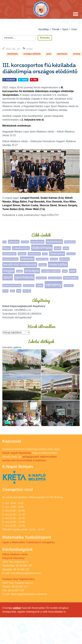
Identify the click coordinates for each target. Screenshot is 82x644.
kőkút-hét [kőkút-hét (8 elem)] (65, 259)
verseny (77, 54)
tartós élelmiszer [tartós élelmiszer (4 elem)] (55, 278)
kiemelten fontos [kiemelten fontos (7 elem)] (10, 259)
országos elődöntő (32, 54)
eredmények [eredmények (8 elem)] (34, 254)
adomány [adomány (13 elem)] (14, 242)
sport (49, 54)
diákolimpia (12, 54)
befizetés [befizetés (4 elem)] (25, 242)
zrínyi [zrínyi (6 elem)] (5, 291)
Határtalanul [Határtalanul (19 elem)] (57, 254)
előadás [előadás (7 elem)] (22, 254)
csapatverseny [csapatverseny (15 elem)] (21, 248)
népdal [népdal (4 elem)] (19, 271)
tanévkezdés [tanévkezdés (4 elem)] (41, 278)
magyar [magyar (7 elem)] (43, 265)
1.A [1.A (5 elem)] (4, 242)
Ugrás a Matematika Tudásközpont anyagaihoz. (29, 542)
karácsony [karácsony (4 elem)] (71, 254)
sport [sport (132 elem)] (8, 277)
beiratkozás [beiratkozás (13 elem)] (37, 242)
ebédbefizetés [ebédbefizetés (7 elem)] (9, 254)
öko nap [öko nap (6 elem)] (27, 291)
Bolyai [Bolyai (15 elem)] (7, 248)
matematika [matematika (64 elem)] (58, 264)
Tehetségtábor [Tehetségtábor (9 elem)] (71, 278)
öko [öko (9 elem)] (19, 291)
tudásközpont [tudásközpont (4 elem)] (29, 286)
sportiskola (62, 54)
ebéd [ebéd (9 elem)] (66, 248)
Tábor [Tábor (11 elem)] (40, 285)
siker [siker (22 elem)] (73, 271)
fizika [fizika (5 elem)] (45, 254)
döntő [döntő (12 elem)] (58, 248)
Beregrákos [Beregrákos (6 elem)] (70, 242)
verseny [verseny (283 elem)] (54, 285)
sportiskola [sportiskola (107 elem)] (24, 277)
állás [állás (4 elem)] (12, 291)
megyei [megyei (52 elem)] (9, 271)
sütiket (17, 608)
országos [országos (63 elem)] (32, 271)
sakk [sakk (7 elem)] (65, 271)
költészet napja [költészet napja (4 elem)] (42, 259)
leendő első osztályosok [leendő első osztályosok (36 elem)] (20, 264)
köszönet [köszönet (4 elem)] (54, 259)
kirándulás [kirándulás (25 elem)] (27, 259)
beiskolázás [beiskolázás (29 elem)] (54, 242)
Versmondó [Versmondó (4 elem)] (69, 286)
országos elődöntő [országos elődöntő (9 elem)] (51, 271)
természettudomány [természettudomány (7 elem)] (12, 286)
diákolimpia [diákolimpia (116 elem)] (42, 248)
